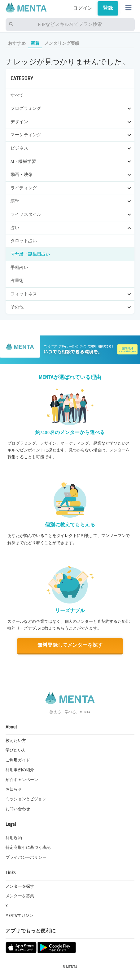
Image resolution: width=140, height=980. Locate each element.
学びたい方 (16, 750)
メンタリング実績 (62, 43)
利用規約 (14, 838)
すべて (17, 95)
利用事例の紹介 (20, 770)
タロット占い (24, 241)
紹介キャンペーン (22, 780)
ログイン (83, 8)
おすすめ (17, 43)
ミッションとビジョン (26, 799)
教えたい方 (16, 741)
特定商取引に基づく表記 (28, 848)
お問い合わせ (18, 809)
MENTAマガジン (19, 916)
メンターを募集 (20, 896)
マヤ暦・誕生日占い (30, 254)
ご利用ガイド (18, 760)
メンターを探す (20, 886)
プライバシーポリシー (26, 857)
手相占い (19, 268)
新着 (35, 43)
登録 (108, 8)
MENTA (72, 967)
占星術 (17, 281)
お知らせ (14, 789)
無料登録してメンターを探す (70, 645)
